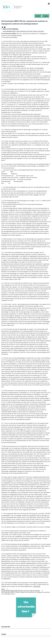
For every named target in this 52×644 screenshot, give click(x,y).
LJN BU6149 (36, 586)
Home (3, 589)
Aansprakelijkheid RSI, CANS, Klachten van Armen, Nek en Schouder (23, 31)
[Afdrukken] (5, 27)
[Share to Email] (2, 27)
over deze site (6, 627)
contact (4, 634)
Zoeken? (38, 16)
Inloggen (46, 16)
